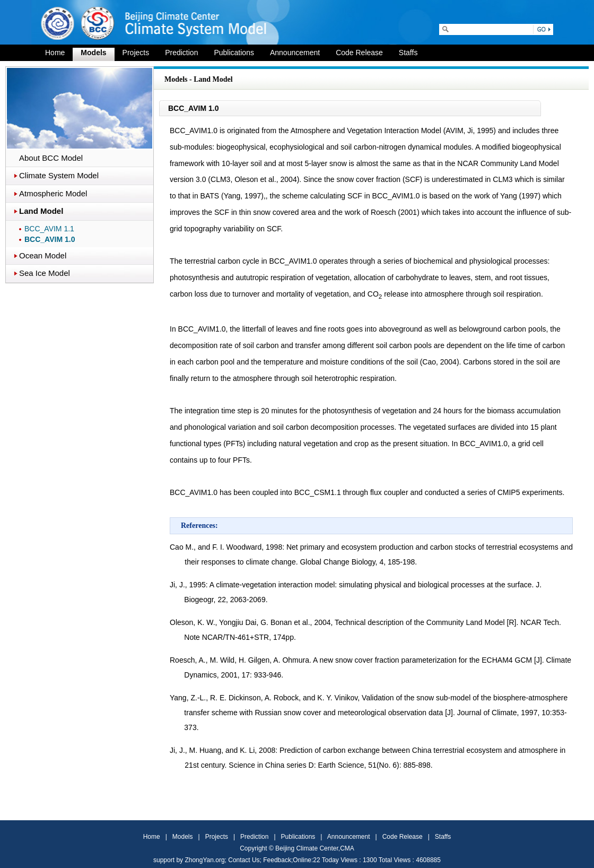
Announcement (295, 53)
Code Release (359, 53)
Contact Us (244, 860)
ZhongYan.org (204, 860)
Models (93, 53)
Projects (136, 53)
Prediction (181, 53)
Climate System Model (59, 175)
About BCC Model (51, 158)
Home (55, 53)
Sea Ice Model (45, 273)
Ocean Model (43, 255)
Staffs (408, 53)
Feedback (277, 860)
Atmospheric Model (53, 193)
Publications (234, 53)
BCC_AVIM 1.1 (49, 229)
